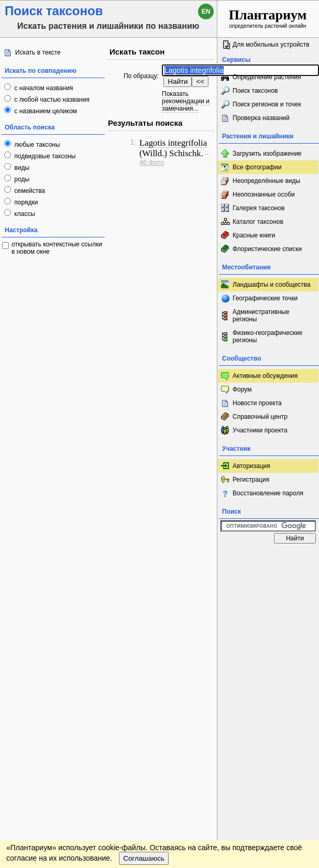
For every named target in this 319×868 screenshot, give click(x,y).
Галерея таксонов (258, 208)
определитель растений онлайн (268, 18)
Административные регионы (261, 316)
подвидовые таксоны (44, 156)
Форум (242, 389)
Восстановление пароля (268, 493)
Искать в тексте (38, 52)
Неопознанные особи (264, 194)
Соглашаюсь (144, 858)
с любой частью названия (51, 100)
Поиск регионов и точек (267, 104)
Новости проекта (257, 403)
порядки (25, 202)
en (206, 12)
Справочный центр (260, 417)
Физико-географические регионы (267, 337)
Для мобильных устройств (271, 45)
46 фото (152, 162)
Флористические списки (267, 249)
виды (21, 168)
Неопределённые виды (266, 181)
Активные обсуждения (265, 376)
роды (21, 179)
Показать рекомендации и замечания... (186, 101)
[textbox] (240, 70)
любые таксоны (36, 145)
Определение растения (267, 77)
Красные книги (254, 235)
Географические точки (265, 298)
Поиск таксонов (255, 91)
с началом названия (43, 88)
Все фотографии (257, 167)
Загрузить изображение (267, 154)
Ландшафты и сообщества (272, 285)
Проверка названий (261, 118)
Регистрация (251, 480)
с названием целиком (45, 111)
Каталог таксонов (258, 222)
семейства (29, 191)
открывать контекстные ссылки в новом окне (57, 248)
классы (24, 214)
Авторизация (251, 466)
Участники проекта (260, 430)
